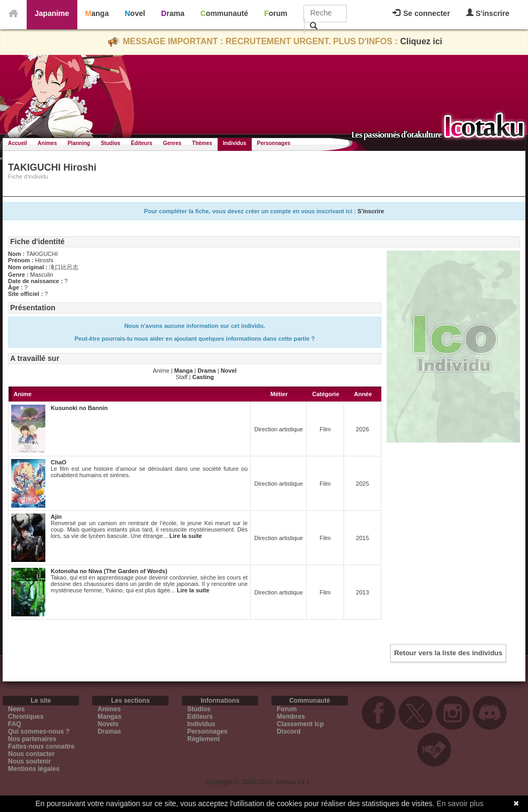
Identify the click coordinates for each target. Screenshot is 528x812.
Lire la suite (186, 536)
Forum (276, 13)
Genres (172, 143)
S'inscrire (488, 13)
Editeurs (200, 717)
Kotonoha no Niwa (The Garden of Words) (109, 571)
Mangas (110, 717)
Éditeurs (142, 143)
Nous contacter (31, 754)
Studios (111, 143)
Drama (173, 13)
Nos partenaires (32, 739)
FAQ (15, 724)
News (16, 709)
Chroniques (26, 717)
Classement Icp (300, 724)
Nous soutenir (30, 761)
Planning (79, 143)
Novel (135, 13)
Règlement (203, 739)
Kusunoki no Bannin (79, 408)
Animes (47, 143)
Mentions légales (34, 769)
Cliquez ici (421, 41)
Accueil (18, 143)
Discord (289, 731)
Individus (235, 143)
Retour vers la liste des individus (448, 653)
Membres (291, 717)
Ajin (56, 517)
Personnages (274, 143)
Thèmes (202, 143)
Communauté (224, 13)
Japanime (52, 13)
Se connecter (421, 13)
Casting (203, 377)
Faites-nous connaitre (41, 746)
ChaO (58, 462)
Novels (108, 724)
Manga (97, 13)
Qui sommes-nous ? (39, 731)
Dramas (109, 731)
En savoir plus (460, 803)
